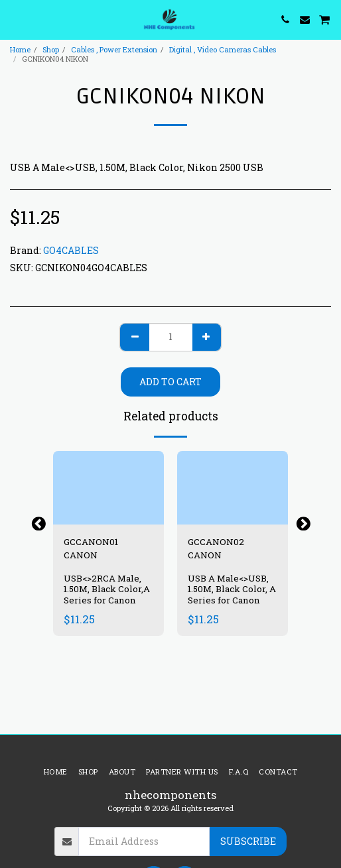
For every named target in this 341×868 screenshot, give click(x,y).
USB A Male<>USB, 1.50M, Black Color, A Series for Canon (232, 589)
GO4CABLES (71, 250)
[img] (108, 488)
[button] (15, 19)
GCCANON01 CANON (91, 548)
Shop (51, 49)
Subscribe (248, 841)
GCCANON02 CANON (216, 548)
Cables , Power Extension (114, 49)
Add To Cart (170, 382)
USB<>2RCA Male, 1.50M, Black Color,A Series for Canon (107, 589)
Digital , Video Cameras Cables (223, 49)
